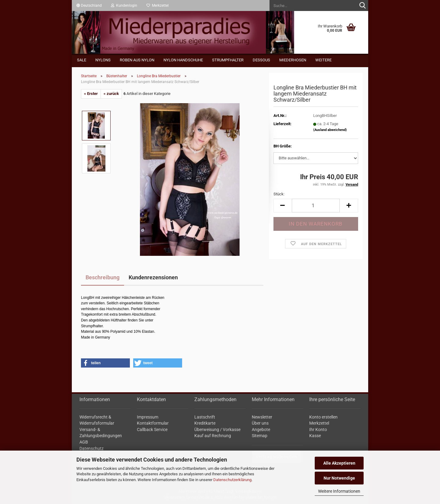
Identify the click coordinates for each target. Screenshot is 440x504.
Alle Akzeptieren (339, 463)
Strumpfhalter (228, 60)
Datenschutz (92, 448)
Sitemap (260, 436)
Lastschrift (205, 417)
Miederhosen (293, 60)
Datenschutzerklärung (232, 480)
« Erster (91, 94)
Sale (82, 60)
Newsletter (262, 417)
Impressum (148, 417)
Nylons (103, 60)
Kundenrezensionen (153, 277)
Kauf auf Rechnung (213, 436)
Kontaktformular (153, 423)
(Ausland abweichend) (330, 130)
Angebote (261, 430)
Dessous (261, 60)
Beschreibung (103, 277)
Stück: (279, 194)
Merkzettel (158, 5)
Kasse (315, 436)
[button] (89, 5)
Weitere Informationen (339, 491)
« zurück (111, 94)
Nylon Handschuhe (183, 60)
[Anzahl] (316, 206)
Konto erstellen (323, 417)
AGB (84, 442)
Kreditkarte (205, 423)
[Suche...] (362, 6)
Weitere (323, 60)
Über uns (260, 423)
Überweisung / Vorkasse (217, 430)
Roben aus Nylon (137, 60)
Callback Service (152, 430)
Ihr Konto (318, 430)
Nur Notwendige (339, 478)
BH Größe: (283, 146)
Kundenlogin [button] (124, 5)
